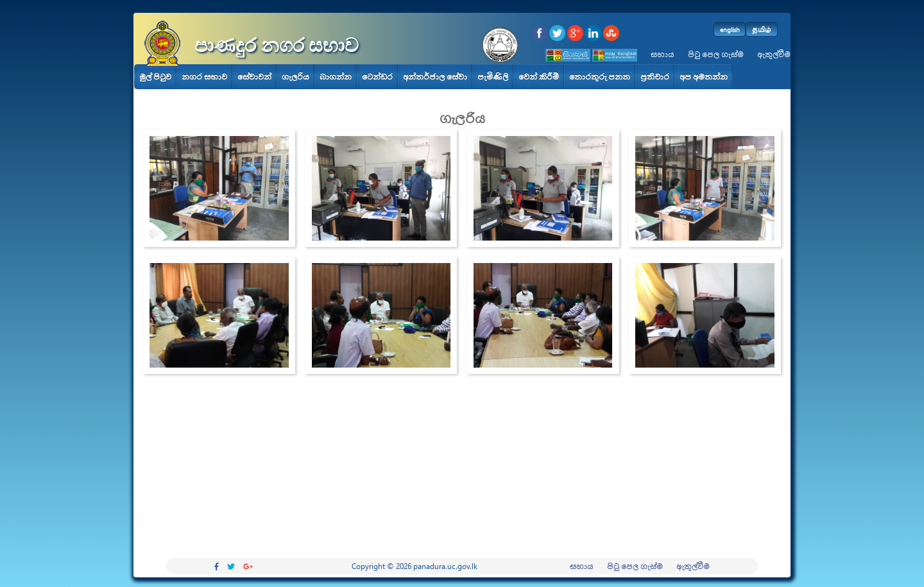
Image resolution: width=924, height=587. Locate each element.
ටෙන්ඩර (377, 77)
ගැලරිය (295, 77)
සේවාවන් (254, 77)
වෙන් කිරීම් (539, 77)
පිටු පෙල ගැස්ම (716, 54)
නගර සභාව (204, 77)
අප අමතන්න (704, 77)
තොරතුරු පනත (600, 77)
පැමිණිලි (493, 77)
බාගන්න (336, 77)
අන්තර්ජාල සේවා (435, 77)
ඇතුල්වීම (774, 54)
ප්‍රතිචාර (655, 77)
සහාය (663, 54)
